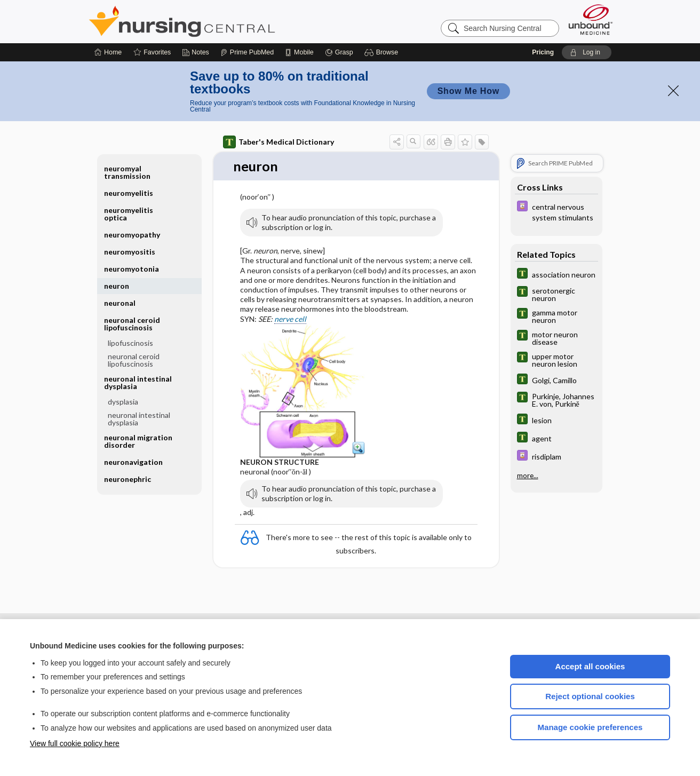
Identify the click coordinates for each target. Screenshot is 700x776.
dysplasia (123, 402)
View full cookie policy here (75, 743)
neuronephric (128, 479)
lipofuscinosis (130, 343)
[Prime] (247, 52)
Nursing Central (222, 21)
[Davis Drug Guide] (556, 211)
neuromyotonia (132, 269)
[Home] (108, 52)
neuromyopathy (132, 235)
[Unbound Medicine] (591, 19)
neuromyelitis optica (129, 214)
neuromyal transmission (127, 172)
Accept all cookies (590, 666)
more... (528, 476)
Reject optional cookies (590, 696)
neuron (117, 286)
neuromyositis (130, 252)
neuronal (120, 303)
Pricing (543, 52)
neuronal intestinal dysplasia (138, 382)
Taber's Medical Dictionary (279, 142)
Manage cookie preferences (590, 727)
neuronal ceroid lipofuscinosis (132, 324)
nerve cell (290, 319)
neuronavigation (133, 462)
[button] (383, 52)
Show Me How (468, 91)
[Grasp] (339, 52)
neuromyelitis (129, 193)
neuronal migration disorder (138, 441)
